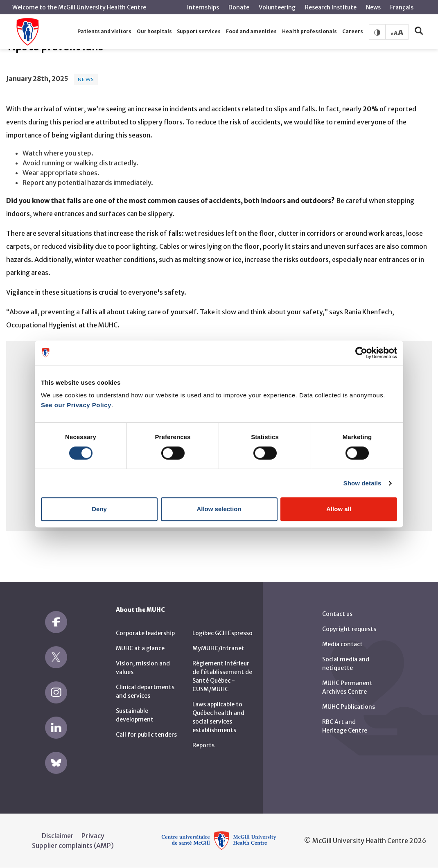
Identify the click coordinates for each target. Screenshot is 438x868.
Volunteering (277, 7)
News (373, 7)
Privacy (93, 836)
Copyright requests (349, 629)
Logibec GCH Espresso (222, 633)
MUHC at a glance (140, 648)
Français (402, 7)
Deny (99, 509)
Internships (203, 7)
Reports (203, 745)
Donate (239, 7)
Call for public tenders (146, 735)
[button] (105, 32)
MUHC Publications (349, 707)
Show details (362, 483)
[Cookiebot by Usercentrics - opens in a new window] (361, 353)
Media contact (342, 644)
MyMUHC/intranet (218, 648)
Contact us (337, 614)
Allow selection (219, 509)
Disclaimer (58, 836)
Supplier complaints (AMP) (73, 845)
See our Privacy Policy (76, 405)
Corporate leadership (145, 633)
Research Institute (331, 7)
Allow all (339, 509)
